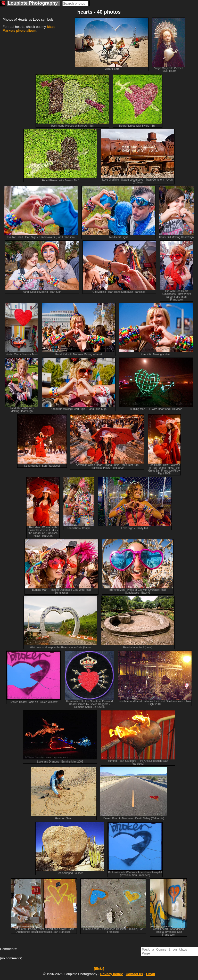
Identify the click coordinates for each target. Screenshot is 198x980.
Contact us (134, 975)
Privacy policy (111, 975)
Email (150, 975)
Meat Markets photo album (29, 29)
